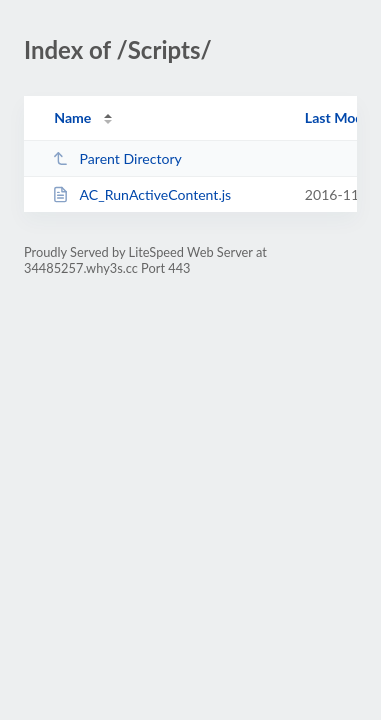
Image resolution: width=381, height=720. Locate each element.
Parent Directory (117, 158)
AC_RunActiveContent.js (141, 194)
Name (72, 117)
